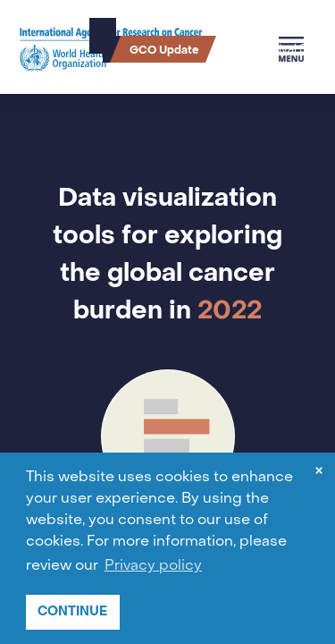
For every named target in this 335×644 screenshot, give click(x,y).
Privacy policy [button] (153, 566)
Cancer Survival (259, 50)
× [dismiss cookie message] (319, 473)
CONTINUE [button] (72, 611)
